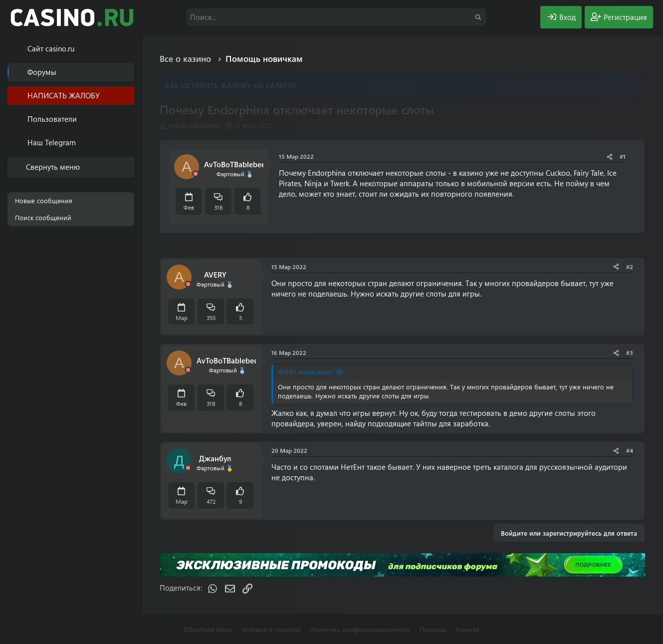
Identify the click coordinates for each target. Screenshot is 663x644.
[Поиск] (336, 17)
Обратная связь (208, 629)
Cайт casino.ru (51, 48)
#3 (630, 352)
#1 (623, 156)
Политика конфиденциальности (360, 629)
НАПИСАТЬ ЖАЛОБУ (64, 95)
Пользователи (52, 119)
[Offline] (196, 174)
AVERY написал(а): (305, 372)
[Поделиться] (610, 157)
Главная (467, 629)
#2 (630, 267)
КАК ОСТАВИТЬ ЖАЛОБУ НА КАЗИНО (230, 85)
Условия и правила (271, 629)
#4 (630, 450)
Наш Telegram (52, 142)
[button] (128, 119)
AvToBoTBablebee (194, 125)
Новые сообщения (44, 200)
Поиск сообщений (43, 217)
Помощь (433, 629)
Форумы (42, 72)
